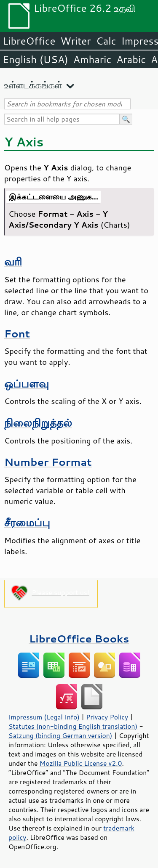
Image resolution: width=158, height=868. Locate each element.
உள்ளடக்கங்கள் (33, 85)
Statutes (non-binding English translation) (73, 726)
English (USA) (35, 59)
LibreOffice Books (79, 638)
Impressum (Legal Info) (44, 717)
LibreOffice (29, 41)
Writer (75, 41)
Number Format (48, 462)
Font (17, 333)
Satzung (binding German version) (60, 735)
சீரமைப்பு (27, 522)
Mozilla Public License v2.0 (81, 763)
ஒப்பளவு (27, 384)
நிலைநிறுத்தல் (38, 423)
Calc (106, 41)
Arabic (131, 59)
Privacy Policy (107, 717)
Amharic (92, 59)
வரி (13, 261)
